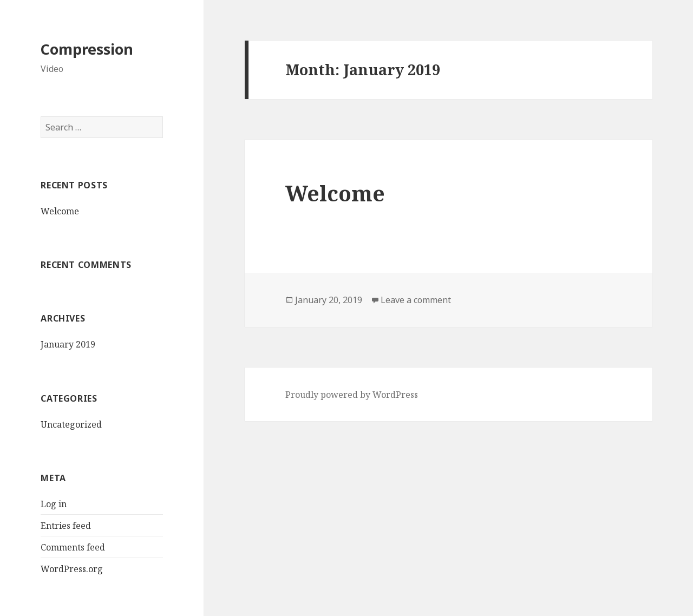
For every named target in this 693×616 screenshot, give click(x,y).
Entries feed (66, 526)
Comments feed (73, 547)
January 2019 (68, 344)
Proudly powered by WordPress (352, 395)
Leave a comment (416, 300)
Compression (87, 49)
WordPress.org (72, 569)
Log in (54, 504)
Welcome (60, 211)
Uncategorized (71, 424)
